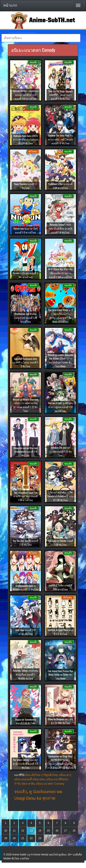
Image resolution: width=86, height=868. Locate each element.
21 (23, 838)
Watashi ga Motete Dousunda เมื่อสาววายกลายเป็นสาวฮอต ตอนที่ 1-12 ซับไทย (26, 405)
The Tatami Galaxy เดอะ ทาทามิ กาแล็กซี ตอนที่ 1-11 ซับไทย (26, 764)
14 (40, 831)
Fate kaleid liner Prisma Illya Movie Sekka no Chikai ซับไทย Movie (60, 675)
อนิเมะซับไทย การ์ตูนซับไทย (41, 775)
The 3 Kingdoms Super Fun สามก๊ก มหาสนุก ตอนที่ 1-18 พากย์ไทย (26, 496)
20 (14, 838)
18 (74, 831)
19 (6, 838)
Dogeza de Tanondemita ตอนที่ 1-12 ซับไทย (26, 721)
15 (48, 831)
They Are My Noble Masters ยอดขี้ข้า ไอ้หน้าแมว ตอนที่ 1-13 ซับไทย (60, 95)
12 (23, 831)
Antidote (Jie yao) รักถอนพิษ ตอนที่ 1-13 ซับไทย (60, 451)
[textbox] (41, 38)
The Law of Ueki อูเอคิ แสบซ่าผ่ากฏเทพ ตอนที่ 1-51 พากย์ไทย (60, 407)
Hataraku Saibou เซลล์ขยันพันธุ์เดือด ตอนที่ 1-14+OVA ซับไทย (26, 674)
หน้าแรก (10, 5)
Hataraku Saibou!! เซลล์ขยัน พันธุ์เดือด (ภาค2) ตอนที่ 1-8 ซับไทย (60, 228)
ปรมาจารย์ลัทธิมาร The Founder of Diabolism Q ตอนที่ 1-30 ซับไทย (60, 496)
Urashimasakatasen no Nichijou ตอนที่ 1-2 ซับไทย (26, 587)
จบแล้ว (21, 792)
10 (6, 831)
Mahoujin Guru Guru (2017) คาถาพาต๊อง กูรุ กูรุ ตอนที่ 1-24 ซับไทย (26, 139)
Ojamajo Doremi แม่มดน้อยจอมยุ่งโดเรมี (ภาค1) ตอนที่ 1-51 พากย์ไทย (26, 95)
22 (31, 838)
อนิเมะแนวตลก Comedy (50, 784)
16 (57, 831)
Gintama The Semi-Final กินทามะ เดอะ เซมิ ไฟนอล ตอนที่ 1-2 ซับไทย (60, 139)
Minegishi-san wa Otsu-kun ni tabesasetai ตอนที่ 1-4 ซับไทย (26, 452)
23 (40, 838)
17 (65, 831)
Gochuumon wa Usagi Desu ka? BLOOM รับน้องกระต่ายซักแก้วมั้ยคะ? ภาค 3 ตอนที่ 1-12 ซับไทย (60, 762)
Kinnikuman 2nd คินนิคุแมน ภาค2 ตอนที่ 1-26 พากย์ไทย (26, 318)
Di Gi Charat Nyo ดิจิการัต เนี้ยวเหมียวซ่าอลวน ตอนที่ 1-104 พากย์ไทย (60, 273)
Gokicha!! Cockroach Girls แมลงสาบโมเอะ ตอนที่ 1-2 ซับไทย (26, 362)
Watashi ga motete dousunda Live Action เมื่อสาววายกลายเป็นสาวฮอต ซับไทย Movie (60, 360)
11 (14, 831)
